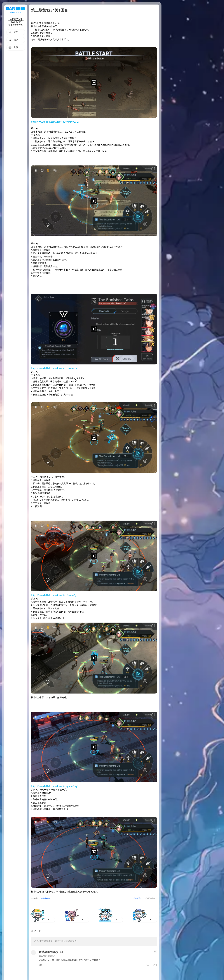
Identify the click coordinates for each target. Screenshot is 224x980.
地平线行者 (45, 899)
